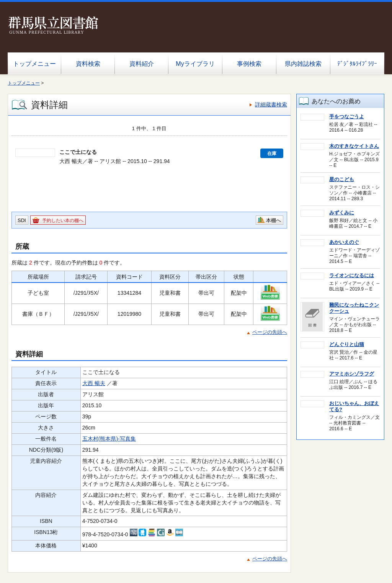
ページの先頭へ (270, 332)
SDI (22, 220)
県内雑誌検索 (303, 64)
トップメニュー (34, 64)
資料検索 (88, 64)
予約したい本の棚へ (63, 220)
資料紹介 (142, 64)
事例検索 (249, 64)
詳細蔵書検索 (271, 105)
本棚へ (274, 220)
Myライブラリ (195, 64)
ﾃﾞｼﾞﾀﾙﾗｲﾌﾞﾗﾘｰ (357, 64)
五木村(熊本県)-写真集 (109, 439)
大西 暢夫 (94, 383)
